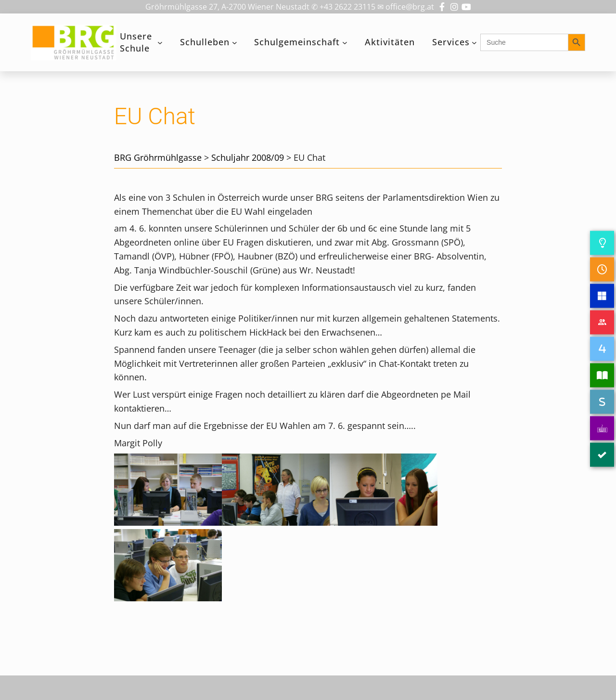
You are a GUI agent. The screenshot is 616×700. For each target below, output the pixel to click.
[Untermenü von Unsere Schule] (160, 43)
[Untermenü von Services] (474, 43)
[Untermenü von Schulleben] (235, 43)
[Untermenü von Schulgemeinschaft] (345, 43)
